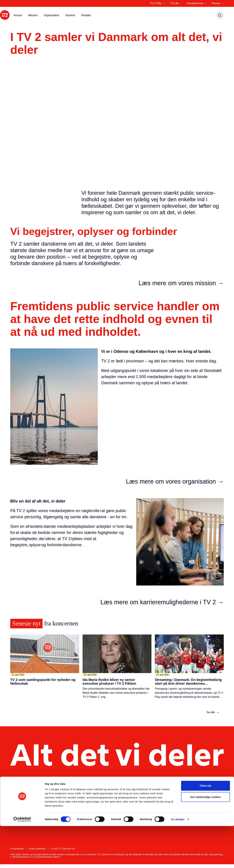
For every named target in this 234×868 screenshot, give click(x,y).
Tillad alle (205, 828)
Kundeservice (197, 3)
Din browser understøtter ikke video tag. (117, 126)
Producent (80, 807)
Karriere (70, 15)
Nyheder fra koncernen (125, 801)
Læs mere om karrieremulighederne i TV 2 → (162, 602)
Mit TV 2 (79, 794)
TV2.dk (176, 3)
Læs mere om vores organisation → (175, 481)
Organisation (52, 15)
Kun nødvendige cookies (205, 839)
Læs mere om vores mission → (181, 283)
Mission (33, 15)
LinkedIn (192, 794)
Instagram (192, 801)
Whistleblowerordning (124, 818)
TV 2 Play (157, 3)
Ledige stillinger (121, 794)
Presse (218, 3)
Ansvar (18, 15)
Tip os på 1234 (158, 807)
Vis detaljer (178, 861)
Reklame (79, 814)
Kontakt (86, 15)
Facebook (192, 807)
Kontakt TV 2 (157, 794)
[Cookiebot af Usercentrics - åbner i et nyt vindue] (22, 861)
